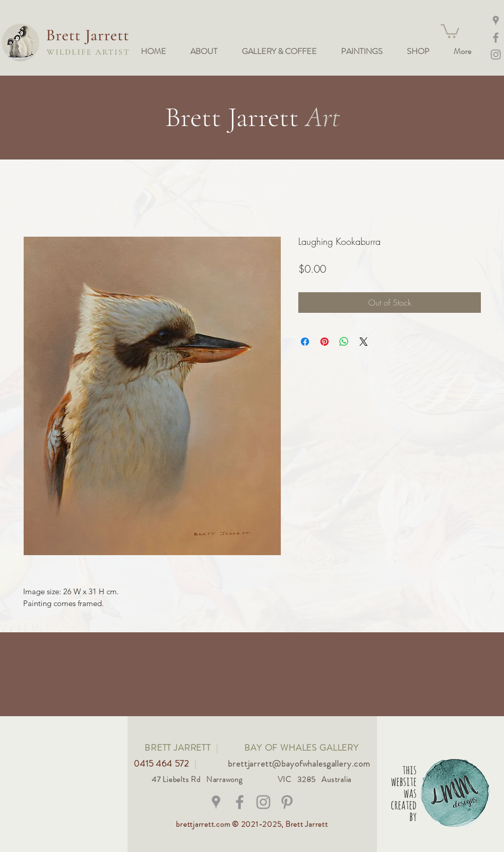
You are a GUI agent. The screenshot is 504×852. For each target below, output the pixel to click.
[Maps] (496, 21)
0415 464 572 (163, 764)
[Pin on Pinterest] (325, 342)
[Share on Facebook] (305, 342)
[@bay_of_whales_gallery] (263, 802)
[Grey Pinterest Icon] (287, 802)
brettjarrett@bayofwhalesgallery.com (299, 764)
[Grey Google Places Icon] (216, 802)
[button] (450, 30)
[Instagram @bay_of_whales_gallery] (496, 55)
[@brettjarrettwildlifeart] (240, 802)
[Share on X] (364, 342)
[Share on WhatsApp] (344, 342)
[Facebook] (496, 38)
